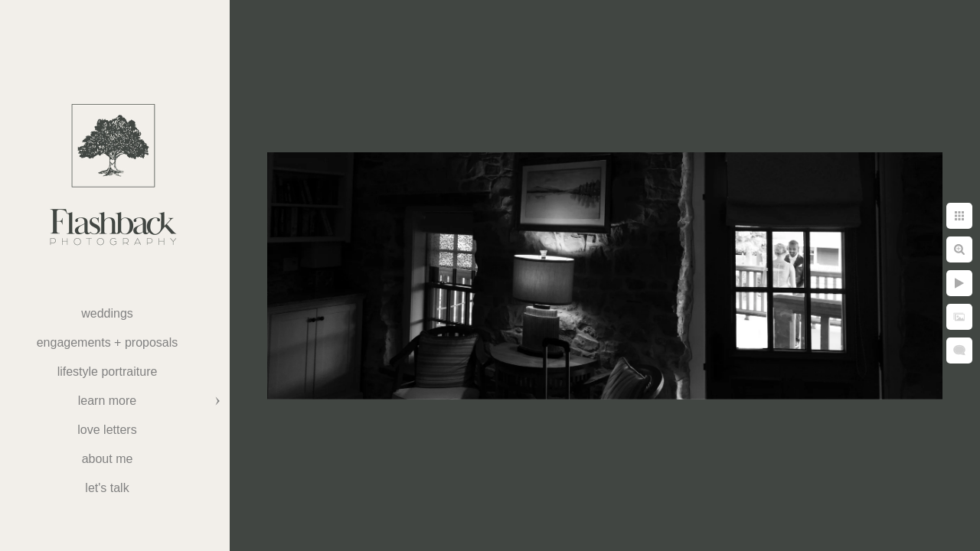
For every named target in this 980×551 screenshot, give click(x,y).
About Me (108, 459)
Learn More (107, 401)
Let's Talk (107, 488)
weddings (107, 313)
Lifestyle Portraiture (108, 372)
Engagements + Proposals (108, 342)
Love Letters (107, 430)
